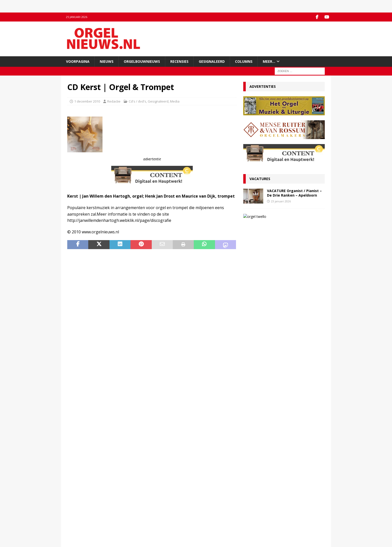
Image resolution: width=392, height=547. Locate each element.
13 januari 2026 (281, 231)
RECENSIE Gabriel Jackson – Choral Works (280, 331)
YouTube (140, 506)
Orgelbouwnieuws (142, 61)
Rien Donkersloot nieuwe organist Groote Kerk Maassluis (281, 281)
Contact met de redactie (85, 501)
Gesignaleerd (212, 61)
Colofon (73, 527)
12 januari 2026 (257, 390)
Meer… (269, 61)
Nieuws (107, 61)
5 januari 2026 (256, 429)
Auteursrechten (79, 522)
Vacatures (260, 179)
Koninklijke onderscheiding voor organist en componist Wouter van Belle (283, 263)
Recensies (179, 61)
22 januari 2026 (257, 324)
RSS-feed (140, 512)
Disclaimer (75, 517)
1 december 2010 (87, 101)
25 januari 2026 (257, 271)
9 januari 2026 (256, 412)
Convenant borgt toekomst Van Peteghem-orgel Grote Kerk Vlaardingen (283, 347)
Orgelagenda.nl (211, 501)
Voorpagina (78, 61)
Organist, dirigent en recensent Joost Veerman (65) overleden (277, 316)
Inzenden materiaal (82, 506)
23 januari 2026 (281, 201)
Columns (244, 61)
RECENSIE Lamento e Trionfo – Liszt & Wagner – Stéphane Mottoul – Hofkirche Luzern (280, 401)
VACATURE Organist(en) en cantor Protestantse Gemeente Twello (296, 220)
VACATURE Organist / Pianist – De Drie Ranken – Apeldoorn (294, 193)
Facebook (141, 501)
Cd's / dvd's (137, 101)
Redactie (114, 101)
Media (175, 101)
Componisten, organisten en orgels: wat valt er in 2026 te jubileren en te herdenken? (284, 421)
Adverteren (76, 512)
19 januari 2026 (257, 337)
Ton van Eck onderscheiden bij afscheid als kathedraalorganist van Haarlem (282, 382)
